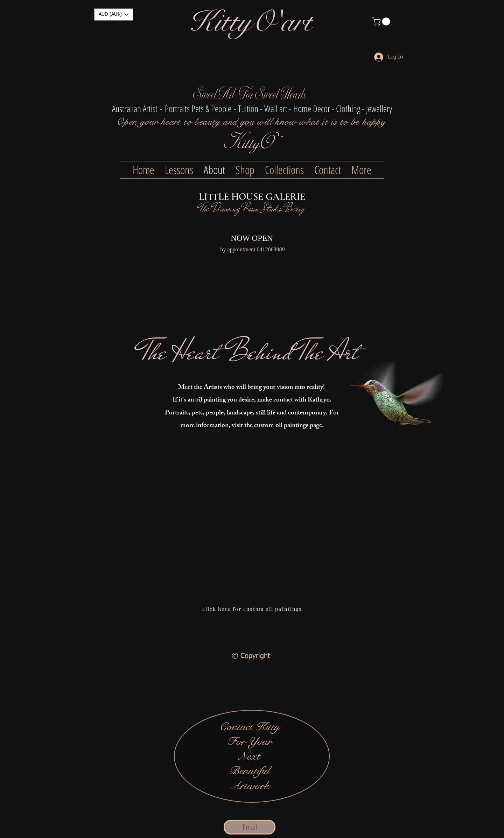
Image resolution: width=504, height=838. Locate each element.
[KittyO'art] (251, 22)
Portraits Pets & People (198, 109)
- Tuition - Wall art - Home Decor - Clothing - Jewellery (313, 109)
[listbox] (114, 15)
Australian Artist (135, 109)
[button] (114, 15)
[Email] (250, 827)
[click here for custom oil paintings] (252, 609)
